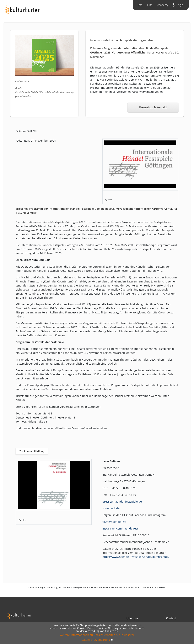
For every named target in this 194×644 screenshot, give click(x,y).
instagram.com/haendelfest (120, 528)
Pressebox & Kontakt (153, 107)
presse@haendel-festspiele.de (122, 502)
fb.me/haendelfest (114, 522)
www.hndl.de (111, 508)
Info (140, 5)
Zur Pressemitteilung (32, 451)
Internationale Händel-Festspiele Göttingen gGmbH (123, 40)
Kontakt (171, 618)
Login (180, 5)
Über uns (132, 618)
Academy (163, 5)
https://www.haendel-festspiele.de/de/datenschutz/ (136, 557)
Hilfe (150, 5)
